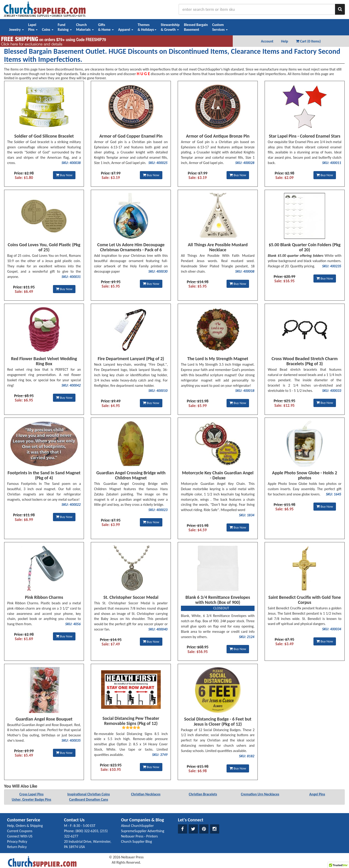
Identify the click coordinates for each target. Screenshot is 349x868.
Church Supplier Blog (137, 841)
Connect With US (20, 836)
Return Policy (17, 847)
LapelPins (33, 27)
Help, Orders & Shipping (25, 826)
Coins (48, 30)
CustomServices (220, 27)
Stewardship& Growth (170, 27)
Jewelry (17, 30)
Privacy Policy (17, 841)
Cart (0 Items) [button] (308, 41)
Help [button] (285, 41)
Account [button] (267, 41)
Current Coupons (20, 831)
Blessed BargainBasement (196, 27)
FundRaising (65, 27)
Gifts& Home (106, 27)
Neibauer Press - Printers (139, 836)
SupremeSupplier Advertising (143, 831)
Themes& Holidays (147, 27)
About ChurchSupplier (137, 826)
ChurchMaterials (85, 27)
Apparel (126, 30)
